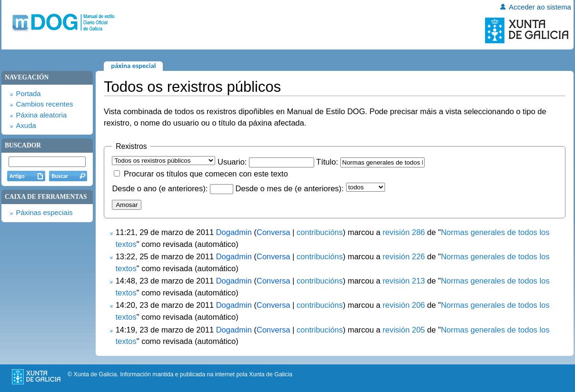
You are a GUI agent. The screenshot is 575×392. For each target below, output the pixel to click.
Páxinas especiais (44, 213)
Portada (28, 94)
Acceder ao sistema (540, 7)
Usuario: (232, 162)
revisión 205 (404, 330)
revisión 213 (404, 281)
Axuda (26, 126)
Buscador (23, 145)
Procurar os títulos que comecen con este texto (206, 174)
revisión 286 (404, 232)
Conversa (273, 232)
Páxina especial (133, 66)
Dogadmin (234, 232)
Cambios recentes (44, 104)
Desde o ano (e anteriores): (160, 188)
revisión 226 (404, 256)
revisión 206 (404, 305)
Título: (327, 162)
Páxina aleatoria (41, 115)
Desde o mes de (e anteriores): (289, 188)
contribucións (320, 232)
